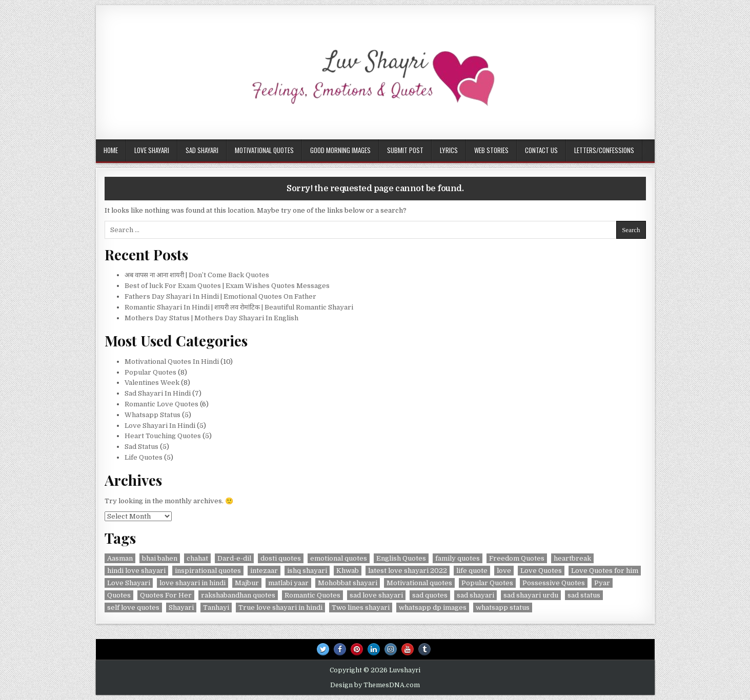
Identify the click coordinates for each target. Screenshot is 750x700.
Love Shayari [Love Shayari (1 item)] (129, 583)
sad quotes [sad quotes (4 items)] (430, 595)
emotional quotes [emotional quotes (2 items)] (339, 558)
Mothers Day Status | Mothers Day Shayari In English (211, 318)
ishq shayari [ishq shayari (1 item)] (307, 571)
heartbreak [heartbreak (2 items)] (572, 558)
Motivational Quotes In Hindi (172, 362)
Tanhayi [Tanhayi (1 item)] (216, 608)
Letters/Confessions (604, 150)
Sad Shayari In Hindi (158, 393)
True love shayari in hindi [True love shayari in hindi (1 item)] (280, 608)
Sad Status (141, 447)
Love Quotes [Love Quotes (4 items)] (541, 571)
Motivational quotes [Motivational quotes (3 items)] (419, 583)
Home (111, 150)
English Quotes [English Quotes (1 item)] (401, 558)
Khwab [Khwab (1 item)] (348, 571)
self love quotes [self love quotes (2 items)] (133, 608)
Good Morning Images (340, 150)
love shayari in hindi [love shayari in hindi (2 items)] (192, 583)
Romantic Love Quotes (161, 404)
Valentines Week (152, 383)
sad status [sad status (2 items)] (584, 595)
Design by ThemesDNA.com (375, 685)
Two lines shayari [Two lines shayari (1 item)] (361, 608)
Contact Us (541, 150)
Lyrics (449, 150)
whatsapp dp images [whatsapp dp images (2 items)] (433, 608)
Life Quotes (144, 457)
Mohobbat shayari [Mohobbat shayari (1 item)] (348, 583)
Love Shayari (152, 150)
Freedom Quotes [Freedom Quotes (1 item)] (517, 558)
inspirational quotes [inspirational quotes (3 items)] (208, 571)
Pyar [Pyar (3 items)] (602, 583)
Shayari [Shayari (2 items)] (181, 608)
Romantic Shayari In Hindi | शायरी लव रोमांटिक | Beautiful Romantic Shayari (239, 307)
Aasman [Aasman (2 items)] (120, 558)
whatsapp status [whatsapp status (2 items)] (503, 608)
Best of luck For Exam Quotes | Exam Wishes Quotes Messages (227, 286)
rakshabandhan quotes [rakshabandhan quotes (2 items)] (238, 595)
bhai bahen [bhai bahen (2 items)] (160, 558)
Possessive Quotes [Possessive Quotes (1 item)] (554, 583)
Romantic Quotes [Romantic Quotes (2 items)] (312, 595)
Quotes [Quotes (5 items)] (119, 595)
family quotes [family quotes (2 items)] (458, 558)
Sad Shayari (202, 150)
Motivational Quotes (264, 150)
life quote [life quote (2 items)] (472, 571)
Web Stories (491, 150)
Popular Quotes (150, 372)
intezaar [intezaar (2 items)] (264, 571)
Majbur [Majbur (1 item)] (247, 583)
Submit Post (405, 150)
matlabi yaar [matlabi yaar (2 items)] (288, 583)
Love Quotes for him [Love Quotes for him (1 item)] (605, 571)
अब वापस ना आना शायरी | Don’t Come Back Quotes (198, 275)
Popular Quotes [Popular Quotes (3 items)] (487, 583)
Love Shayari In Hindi (160, 426)
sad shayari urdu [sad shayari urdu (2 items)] (531, 595)
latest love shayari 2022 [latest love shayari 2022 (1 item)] (408, 571)
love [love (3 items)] (504, 571)
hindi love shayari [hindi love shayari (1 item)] (136, 571)
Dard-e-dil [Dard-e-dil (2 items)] (234, 558)
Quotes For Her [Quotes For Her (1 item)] (166, 595)
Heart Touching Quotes (163, 436)
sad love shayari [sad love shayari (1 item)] (376, 595)
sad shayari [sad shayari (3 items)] (475, 595)
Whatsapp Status (153, 415)
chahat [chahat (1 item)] (197, 558)
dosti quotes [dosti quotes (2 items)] (281, 558)
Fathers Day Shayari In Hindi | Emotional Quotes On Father (220, 296)
